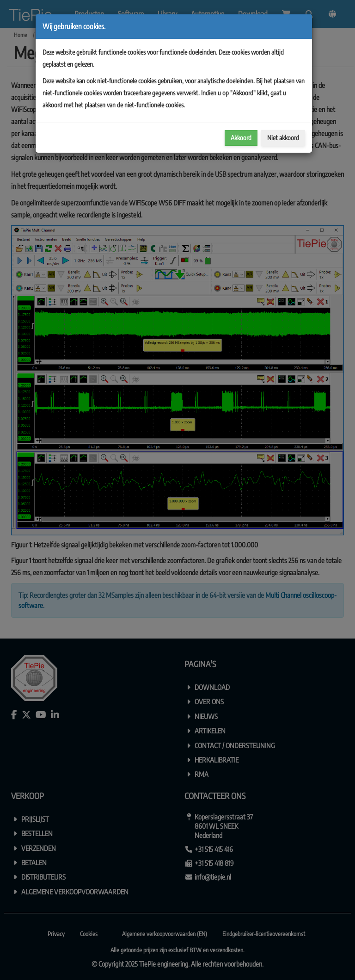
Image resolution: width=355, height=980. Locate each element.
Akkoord (241, 138)
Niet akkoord (283, 138)
